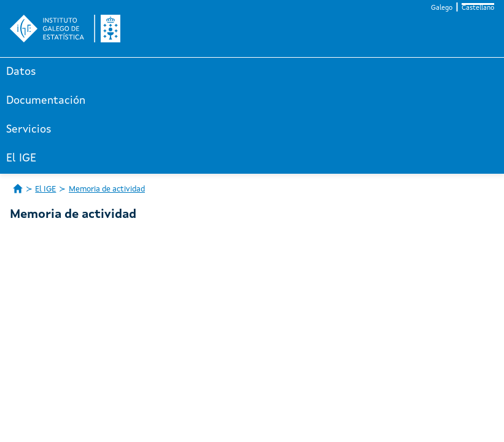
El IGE (21, 158)
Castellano (478, 8)
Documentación (46, 101)
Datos (21, 72)
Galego (442, 8)
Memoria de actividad (107, 189)
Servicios (29, 130)
